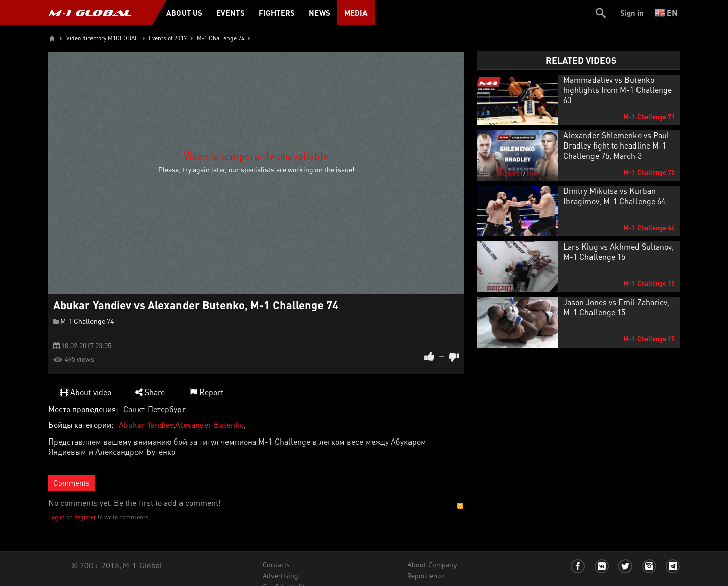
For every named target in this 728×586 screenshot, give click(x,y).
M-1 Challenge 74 (87, 321)
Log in (56, 517)
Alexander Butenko (210, 425)
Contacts (276, 565)
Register (85, 517)
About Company (432, 565)
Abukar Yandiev (146, 425)
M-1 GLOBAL (90, 13)
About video (85, 392)
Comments (71, 483)
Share (150, 392)
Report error (426, 576)
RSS (460, 506)
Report (206, 392)
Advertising (281, 576)
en (666, 12)
